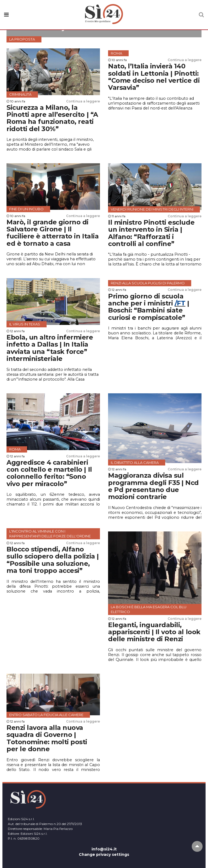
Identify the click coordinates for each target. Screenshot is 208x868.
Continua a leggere (83, 101)
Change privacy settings (104, 854)
